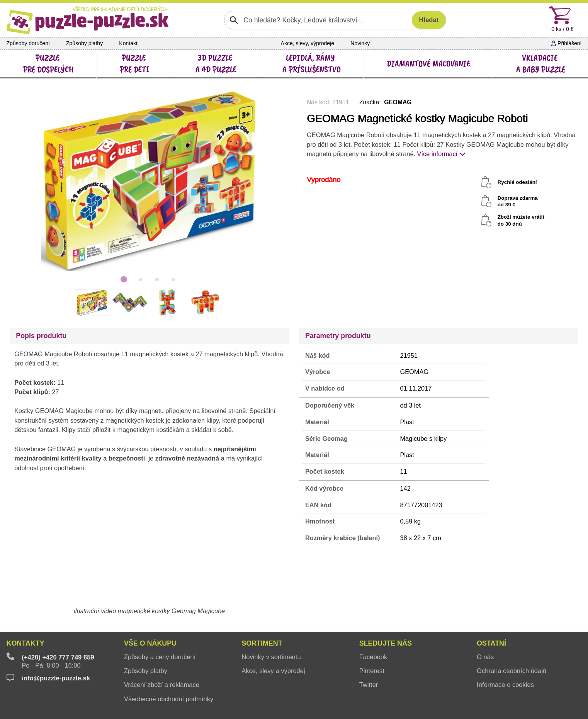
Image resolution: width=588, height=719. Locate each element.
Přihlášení (567, 43)
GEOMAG (398, 102)
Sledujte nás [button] (386, 643)
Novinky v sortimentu (271, 657)
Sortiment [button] (262, 643)
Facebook (373, 657)
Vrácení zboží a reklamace (162, 685)
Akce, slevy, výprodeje (308, 43)
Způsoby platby (84, 43)
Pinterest (372, 671)
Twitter (369, 685)
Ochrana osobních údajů (512, 671)
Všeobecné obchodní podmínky (169, 699)
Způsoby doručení (28, 43)
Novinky (360, 43)
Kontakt (128, 43)
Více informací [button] (441, 154)
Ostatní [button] (491, 643)
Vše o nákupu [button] (150, 643)
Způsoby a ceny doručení (160, 657)
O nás (485, 657)
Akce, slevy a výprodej (273, 671)
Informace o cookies (505, 685)
